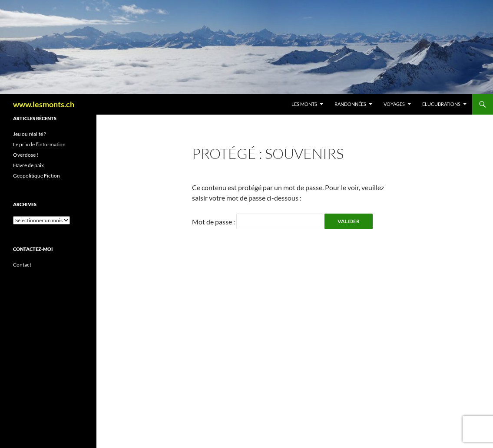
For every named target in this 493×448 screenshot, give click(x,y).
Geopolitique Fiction (36, 176)
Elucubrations (441, 104)
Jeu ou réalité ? (30, 134)
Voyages (394, 104)
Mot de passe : (258, 222)
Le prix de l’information (39, 144)
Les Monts (304, 104)
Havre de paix (28, 165)
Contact (22, 265)
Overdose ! (26, 155)
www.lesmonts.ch (44, 104)
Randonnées (350, 104)
